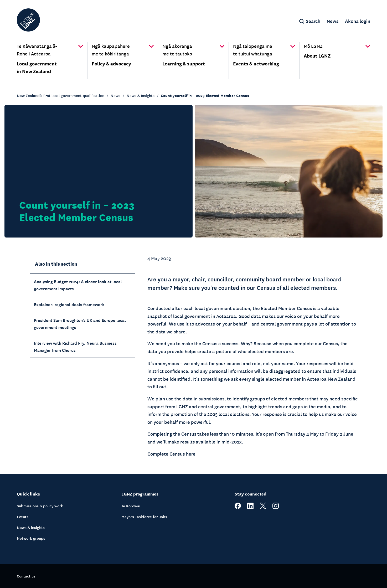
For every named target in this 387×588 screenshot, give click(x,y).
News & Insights (141, 95)
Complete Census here (171, 453)
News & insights (31, 527)
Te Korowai (131, 506)
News (115, 95)
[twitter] (263, 507)
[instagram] (276, 507)
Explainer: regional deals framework (69, 304)
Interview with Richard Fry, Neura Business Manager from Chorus (75, 346)
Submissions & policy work (40, 506)
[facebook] (238, 507)
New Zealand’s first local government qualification (61, 95)
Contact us (26, 576)
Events (23, 517)
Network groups (31, 538)
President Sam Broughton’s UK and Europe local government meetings (80, 323)
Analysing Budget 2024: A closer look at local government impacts (78, 285)
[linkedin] (250, 507)
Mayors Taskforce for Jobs (144, 517)
